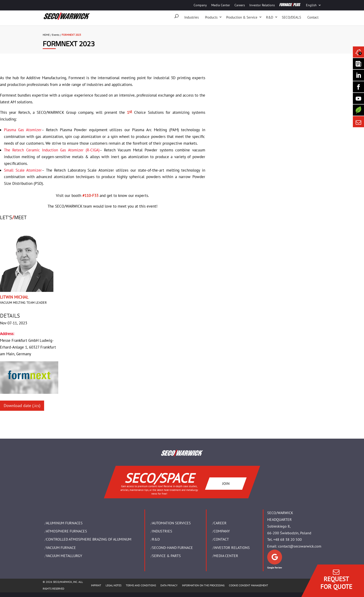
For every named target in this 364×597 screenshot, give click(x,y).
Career (220, 523)
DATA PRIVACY (169, 585)
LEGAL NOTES (114, 585)
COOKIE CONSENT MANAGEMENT (249, 585)
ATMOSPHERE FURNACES (67, 531)
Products (211, 17)
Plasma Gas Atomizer (23, 130)
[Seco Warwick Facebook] (358, 87)
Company (200, 5)
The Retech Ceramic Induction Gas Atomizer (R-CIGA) (52, 150)
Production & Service (242, 17)
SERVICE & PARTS (166, 556)
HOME (46, 35)
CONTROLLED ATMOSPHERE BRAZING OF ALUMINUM (89, 539)
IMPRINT (96, 585)
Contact (313, 17)
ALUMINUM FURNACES (64, 523)
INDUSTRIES (162, 531)
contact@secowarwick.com (300, 546)
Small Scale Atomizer (23, 170)
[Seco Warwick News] (358, 52)
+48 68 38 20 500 (288, 539)
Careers (240, 5)
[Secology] (358, 110)
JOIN (226, 483)
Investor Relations (262, 5)
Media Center (221, 5)
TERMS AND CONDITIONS (141, 585)
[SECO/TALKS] (358, 98)
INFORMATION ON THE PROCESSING (203, 585)
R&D (270, 17)
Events (56, 35)
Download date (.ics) (22, 406)
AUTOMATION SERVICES (171, 523)
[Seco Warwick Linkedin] (358, 75)
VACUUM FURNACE (61, 548)
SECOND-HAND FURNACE (172, 548)
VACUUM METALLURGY (64, 556)
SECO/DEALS (291, 17)
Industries (192, 17)
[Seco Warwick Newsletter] (358, 64)
